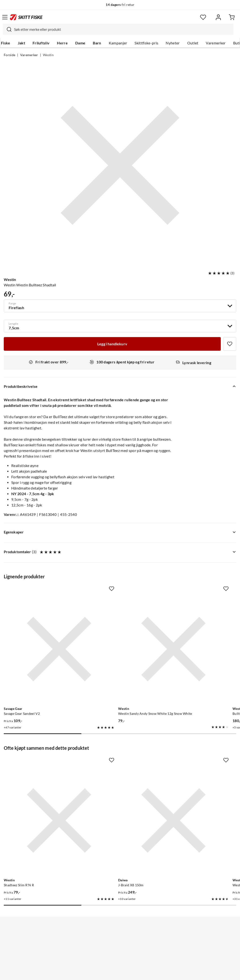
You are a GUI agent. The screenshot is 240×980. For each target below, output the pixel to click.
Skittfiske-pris (146, 43)
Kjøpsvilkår (130, 973)
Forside (9, 55)
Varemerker (216, 43)
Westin (48, 55)
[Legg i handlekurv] (112, 344)
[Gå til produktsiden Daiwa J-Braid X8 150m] (115, 762)
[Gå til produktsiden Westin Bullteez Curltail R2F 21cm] (191, 630)
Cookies (149, 973)
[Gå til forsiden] (26, 17)
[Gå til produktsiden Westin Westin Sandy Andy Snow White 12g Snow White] (115, 630)
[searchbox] (123, 29)
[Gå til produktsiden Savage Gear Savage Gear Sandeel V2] (40, 630)
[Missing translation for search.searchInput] (7, 29)
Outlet (193, 43)
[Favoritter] (203, 17)
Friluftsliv (41, 43)
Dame (80, 43)
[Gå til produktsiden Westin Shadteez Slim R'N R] (40, 762)
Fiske (6, 43)
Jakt (21, 43)
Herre (62, 43)
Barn (97, 43)
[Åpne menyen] (5, 17)
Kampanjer (118, 43)
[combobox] (118, 29)
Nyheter (173, 43)
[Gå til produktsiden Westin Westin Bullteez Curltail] (191, 762)
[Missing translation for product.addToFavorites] (230, 344)
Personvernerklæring (101, 973)
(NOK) (120, 953)
